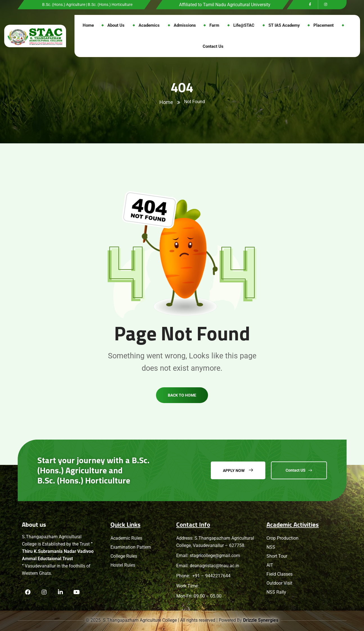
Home (166, 102)
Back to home (182, 406)
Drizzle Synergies (261, 620)
